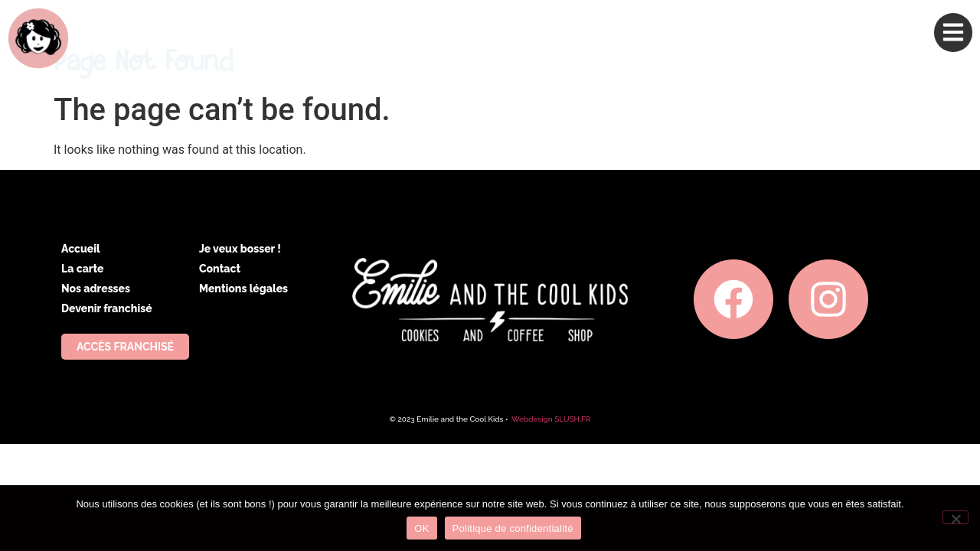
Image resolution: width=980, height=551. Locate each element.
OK (421, 528)
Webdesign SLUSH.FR (551, 419)
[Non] (955, 517)
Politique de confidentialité (513, 528)
